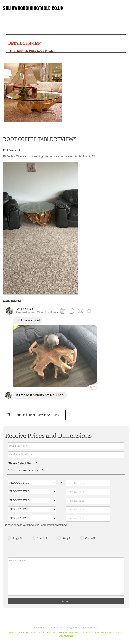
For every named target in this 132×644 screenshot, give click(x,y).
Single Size (19, 538)
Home (12, 633)
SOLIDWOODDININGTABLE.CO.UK (33, 8)
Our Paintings (66, 636)
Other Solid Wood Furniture (52, 633)
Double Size (44, 538)
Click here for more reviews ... (34, 415)
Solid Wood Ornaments (81, 633)
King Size (68, 538)
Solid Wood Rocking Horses (109, 633)
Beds (34, 633)
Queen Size (92, 538)
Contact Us (23, 633)
